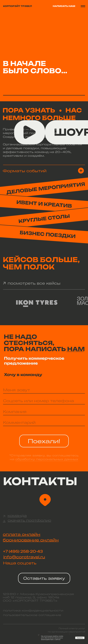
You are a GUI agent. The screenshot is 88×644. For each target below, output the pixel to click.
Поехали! (44, 441)
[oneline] (44, 401)
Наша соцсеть (20, 563)
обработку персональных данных (47, 459)
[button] (44, 172)
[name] (44, 390)
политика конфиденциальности (33, 610)
